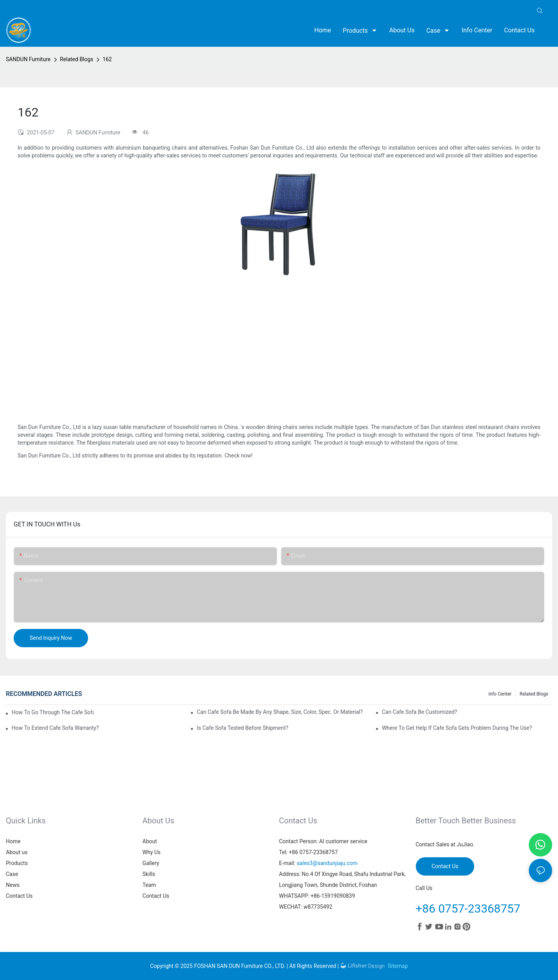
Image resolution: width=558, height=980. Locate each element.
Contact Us (19, 896)
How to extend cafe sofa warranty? (55, 728)
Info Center (500, 694)
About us (17, 852)
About (150, 841)
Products (17, 863)
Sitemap (398, 966)
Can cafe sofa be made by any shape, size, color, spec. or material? (280, 712)
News (13, 885)
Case (12, 874)
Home (13, 841)
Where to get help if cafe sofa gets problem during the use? (457, 728)
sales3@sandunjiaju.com (327, 863)
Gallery (151, 863)
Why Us (152, 852)
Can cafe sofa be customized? (419, 712)
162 (107, 59)
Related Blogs (77, 59)
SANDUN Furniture (28, 59)
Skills (149, 874)
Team (149, 885)
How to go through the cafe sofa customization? (53, 713)
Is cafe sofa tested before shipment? (243, 728)
